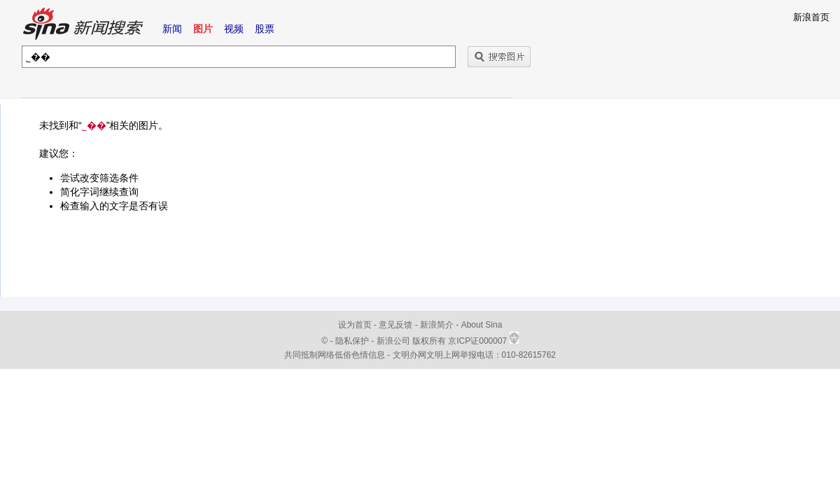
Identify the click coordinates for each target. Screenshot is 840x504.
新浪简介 (437, 325)
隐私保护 (353, 341)
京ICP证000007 (483, 341)
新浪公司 (393, 341)
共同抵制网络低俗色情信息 (335, 355)
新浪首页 (811, 17)
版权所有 (429, 341)
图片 (203, 29)
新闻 (172, 29)
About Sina (482, 325)
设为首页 (355, 325)
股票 (265, 29)
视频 (234, 29)
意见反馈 (395, 325)
